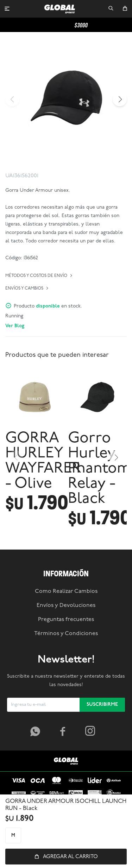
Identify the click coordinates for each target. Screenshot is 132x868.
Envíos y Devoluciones (66, 606)
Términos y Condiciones (66, 634)
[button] (111, 9)
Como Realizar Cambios (66, 591)
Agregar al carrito (70, 857)
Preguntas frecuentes (66, 620)
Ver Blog (15, 326)
